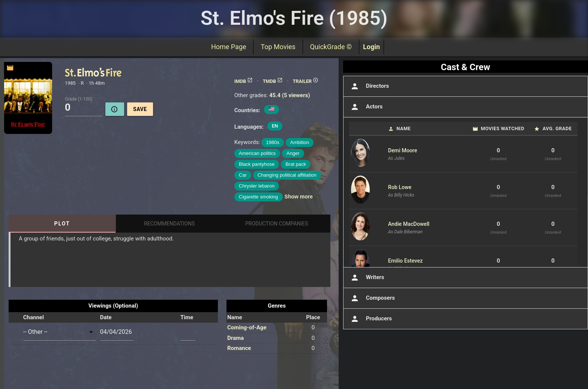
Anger (293, 153)
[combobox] (59, 332)
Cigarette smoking (259, 197)
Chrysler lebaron (257, 186)
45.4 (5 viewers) (290, 95)
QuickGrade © (331, 47)
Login (371, 47)
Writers (367, 278)
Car (243, 175)
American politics (257, 153)
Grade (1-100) (79, 99)
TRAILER (306, 81)
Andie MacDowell (409, 224)
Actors (366, 107)
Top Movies (278, 47)
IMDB (244, 81)
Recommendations (169, 224)
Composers (372, 298)
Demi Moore (403, 150)
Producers (370, 319)
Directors (369, 86)
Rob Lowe (400, 187)
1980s (272, 142)
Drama (235, 338)
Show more (299, 197)
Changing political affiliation (287, 175)
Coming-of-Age (247, 327)
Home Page (229, 47)
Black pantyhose (257, 164)
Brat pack (296, 164)
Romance (239, 348)
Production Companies (277, 224)
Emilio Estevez (405, 261)
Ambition (300, 142)
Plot (62, 224)
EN (275, 126)
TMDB (273, 81)
